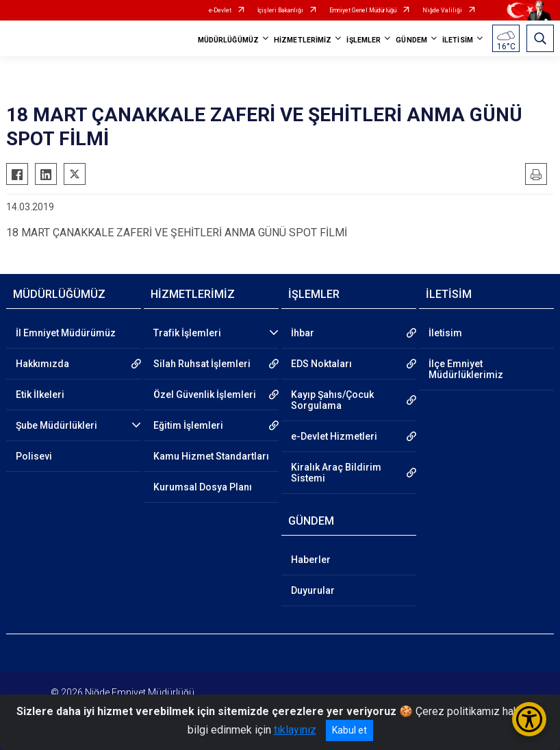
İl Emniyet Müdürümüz (66, 333)
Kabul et (349, 730)
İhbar (303, 333)
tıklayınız (295, 730)
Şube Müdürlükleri (56, 425)
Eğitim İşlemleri (188, 425)
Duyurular (313, 590)
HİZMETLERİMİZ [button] (303, 40)
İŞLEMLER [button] (364, 40)
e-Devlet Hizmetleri (334, 436)
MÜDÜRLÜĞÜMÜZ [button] (228, 40)
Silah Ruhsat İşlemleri (202, 364)
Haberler (311, 560)
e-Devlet (220, 10)
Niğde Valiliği (442, 10)
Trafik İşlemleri (187, 333)
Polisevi (34, 456)
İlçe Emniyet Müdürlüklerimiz (466, 369)
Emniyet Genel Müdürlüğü (363, 10)
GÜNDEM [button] (411, 40)
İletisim (445, 333)
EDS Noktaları (321, 364)
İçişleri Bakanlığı (280, 10)
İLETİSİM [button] (458, 40)
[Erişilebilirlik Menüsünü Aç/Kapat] (529, 719)
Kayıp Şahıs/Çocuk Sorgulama (332, 400)
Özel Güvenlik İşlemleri (205, 395)
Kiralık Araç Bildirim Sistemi (336, 473)
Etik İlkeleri (40, 395)
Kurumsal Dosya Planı (203, 487)
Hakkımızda (42, 364)
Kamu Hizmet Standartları (211, 456)
